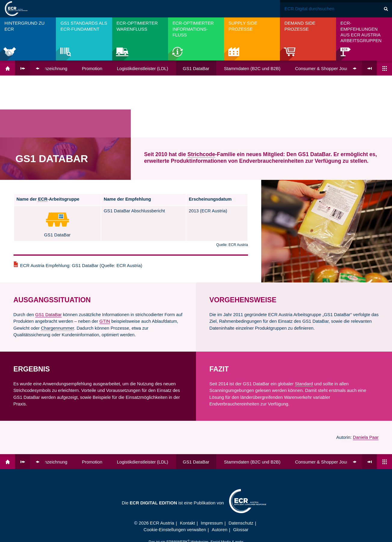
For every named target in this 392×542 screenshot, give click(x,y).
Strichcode (201, 92)
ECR (43, 137)
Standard (304, 322)
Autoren (219, 467)
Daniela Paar (366, 375)
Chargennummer (57, 266)
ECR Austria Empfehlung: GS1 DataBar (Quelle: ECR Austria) (81, 203)
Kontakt (187, 461)
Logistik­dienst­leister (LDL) (143, 69)
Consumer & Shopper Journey (325, 69)
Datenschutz (241, 461)
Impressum (212, 461)
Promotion (92, 69)
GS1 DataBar (196, 69)
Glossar (241, 467)
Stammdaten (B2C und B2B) (252, 69)
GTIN (105, 259)
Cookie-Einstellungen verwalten (175, 467)
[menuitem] (28, 39)
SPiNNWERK (177, 480)
